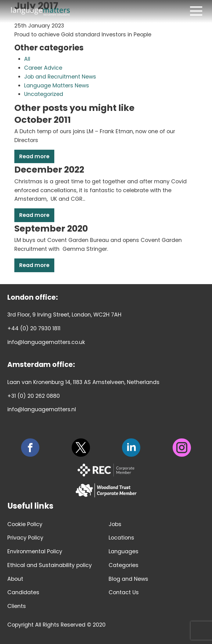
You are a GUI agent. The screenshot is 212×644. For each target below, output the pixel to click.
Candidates (23, 592)
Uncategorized (44, 94)
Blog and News (128, 579)
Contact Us (124, 592)
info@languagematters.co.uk (46, 342)
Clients (17, 606)
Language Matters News (57, 86)
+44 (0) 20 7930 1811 (34, 328)
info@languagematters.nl (42, 409)
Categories (124, 565)
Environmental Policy (35, 551)
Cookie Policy (25, 524)
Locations (121, 538)
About (15, 579)
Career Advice (43, 68)
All (27, 59)
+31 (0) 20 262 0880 (34, 396)
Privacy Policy (25, 538)
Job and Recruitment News (60, 77)
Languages (124, 551)
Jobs (115, 524)
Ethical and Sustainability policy (50, 565)
